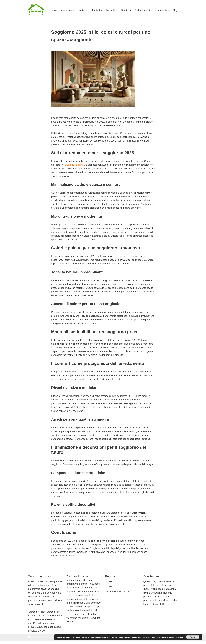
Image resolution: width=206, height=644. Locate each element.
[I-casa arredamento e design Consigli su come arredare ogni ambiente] (36, 10)
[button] (74, 10)
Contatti (109, 590)
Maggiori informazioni (176, 637)
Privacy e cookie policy (117, 595)
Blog (175, 10)
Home (52, 10)
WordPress (55, 640)
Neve (31, 640)
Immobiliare (163, 10)
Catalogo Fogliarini (75, 165)
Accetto (193, 637)
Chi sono (110, 585)
